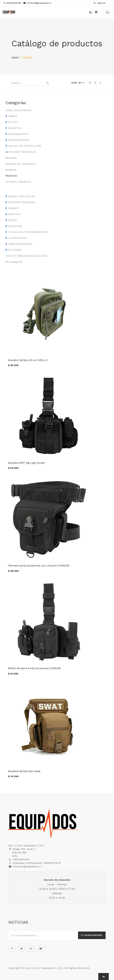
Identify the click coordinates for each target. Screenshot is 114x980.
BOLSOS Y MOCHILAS (22, 152)
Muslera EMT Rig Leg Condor (27, 463)
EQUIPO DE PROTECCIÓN (25, 146)
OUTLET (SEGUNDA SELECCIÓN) (26, 256)
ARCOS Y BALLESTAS (22, 196)
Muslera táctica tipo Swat (24, 771)
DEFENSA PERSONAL (22, 202)
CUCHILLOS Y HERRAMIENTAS (28, 232)
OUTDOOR (15, 250)
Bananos (11, 170)
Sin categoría (14, 262)
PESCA (13, 220)
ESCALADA (15, 226)
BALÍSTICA (15, 128)
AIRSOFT (14, 208)
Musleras (11, 176)
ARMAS (13, 116)
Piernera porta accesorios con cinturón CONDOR (39, 566)
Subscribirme (92, 935)
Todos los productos (18, 110)
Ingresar (100, 3)
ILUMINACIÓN (17, 238)
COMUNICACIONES (20, 244)
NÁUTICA (14, 214)
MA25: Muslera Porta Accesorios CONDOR (34, 668)
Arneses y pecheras (18, 182)
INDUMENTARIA (19, 140)
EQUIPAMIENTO (18, 134)
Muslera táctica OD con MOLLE (28, 360)
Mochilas (11, 158)
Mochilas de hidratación (21, 164)
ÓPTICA (13, 122)
